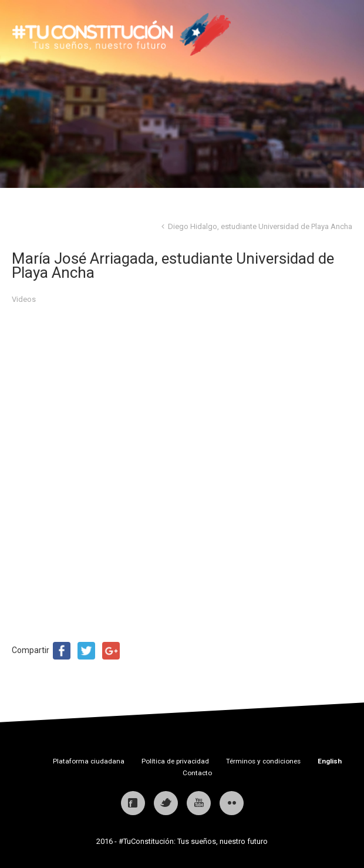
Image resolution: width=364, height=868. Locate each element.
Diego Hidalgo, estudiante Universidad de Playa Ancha (260, 226)
